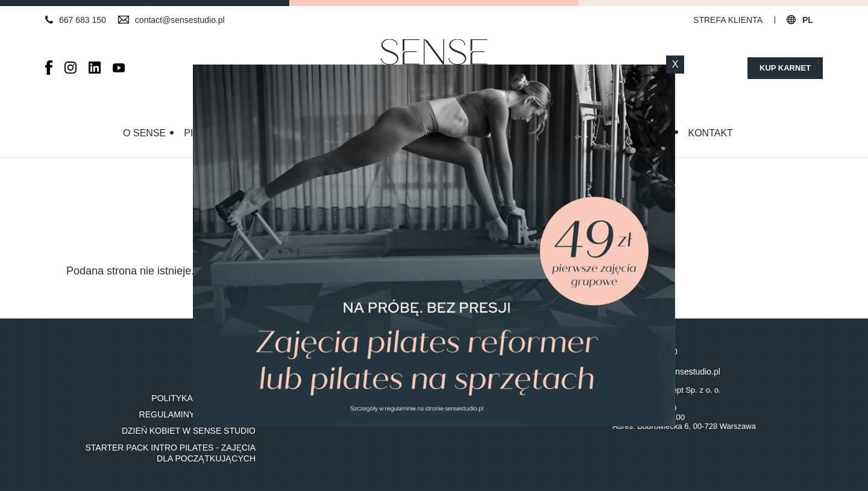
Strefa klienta (728, 20)
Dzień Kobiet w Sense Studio (189, 431)
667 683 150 (83, 20)
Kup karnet (785, 68)
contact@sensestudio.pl (180, 20)
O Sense (144, 133)
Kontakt (711, 133)
